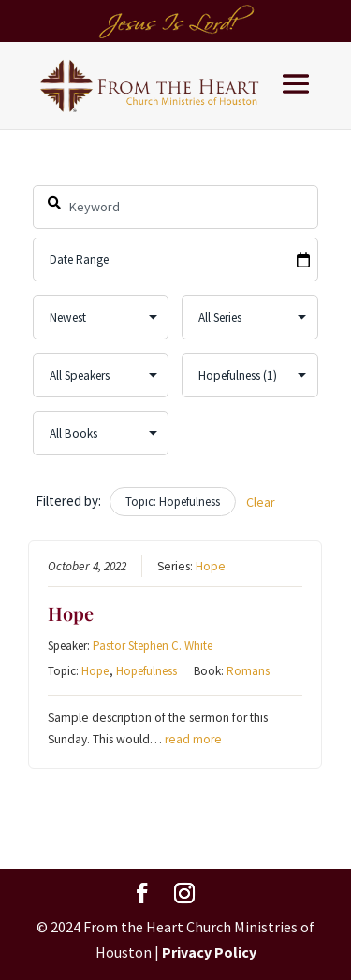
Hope (212, 566)
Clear (261, 502)
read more (194, 739)
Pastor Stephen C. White (154, 646)
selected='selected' (250, 375)
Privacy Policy (209, 952)
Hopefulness (147, 671)
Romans (249, 671)
